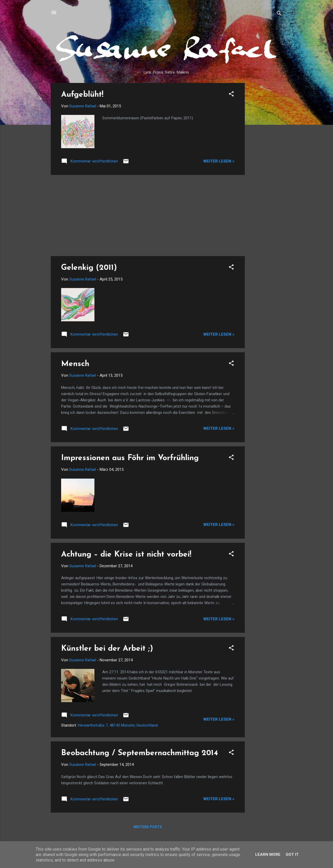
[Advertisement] (266, 161)
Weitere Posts (148, 827)
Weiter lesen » (219, 161)
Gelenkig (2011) (89, 268)
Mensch (75, 364)
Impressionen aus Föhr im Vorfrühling (130, 458)
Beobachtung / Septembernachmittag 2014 (140, 753)
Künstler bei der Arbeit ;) (107, 649)
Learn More (268, 854)
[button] (231, 95)
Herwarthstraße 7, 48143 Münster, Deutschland (118, 725)
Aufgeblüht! (82, 95)
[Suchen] (279, 14)
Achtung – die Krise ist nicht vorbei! (126, 555)
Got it (292, 854)
